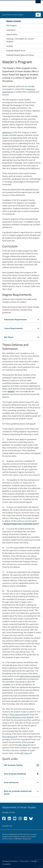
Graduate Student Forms (16, 51)
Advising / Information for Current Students (20, 40)
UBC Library (23, 745)
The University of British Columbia (16, 5)
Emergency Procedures (10, 861)
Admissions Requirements (15, 320)
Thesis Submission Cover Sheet (19, 717)
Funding (9, 46)
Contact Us (7, 826)
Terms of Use (24, 861)
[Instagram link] (21, 819)
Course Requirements (13, 328)
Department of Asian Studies (13, 15)
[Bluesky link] (32, 819)
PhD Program (11, 26)
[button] (4, 34)
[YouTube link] (16, 819)
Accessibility (6, 864)
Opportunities (12, 34)
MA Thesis (9, 337)
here (32, 424)
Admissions (11, 30)
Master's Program (14, 21)
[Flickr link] (26, 819)
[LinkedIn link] (10, 819)
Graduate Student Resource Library (20, 55)
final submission (9, 737)
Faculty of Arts (9, 812)
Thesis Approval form (18, 715)
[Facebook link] (5, 819)
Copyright (34, 861)
